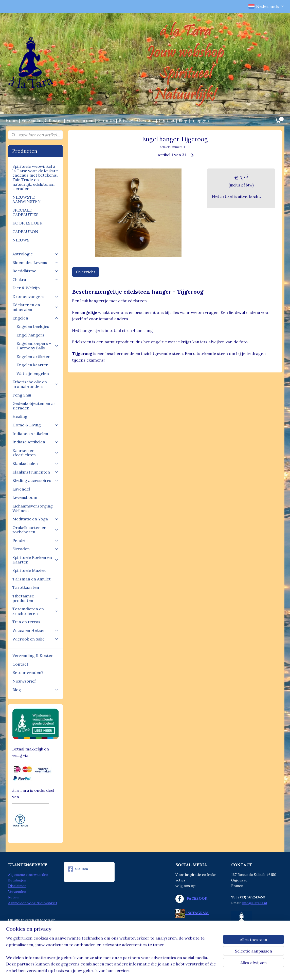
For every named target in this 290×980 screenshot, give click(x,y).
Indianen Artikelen (30, 434)
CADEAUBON (25, 232)
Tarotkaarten (26, 587)
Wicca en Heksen (35, 630)
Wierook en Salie (35, 639)
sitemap (125, 971)
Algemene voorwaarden (28, 875)
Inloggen (200, 120)
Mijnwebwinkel (194, 971)
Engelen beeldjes (33, 326)
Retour (14, 897)
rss (134, 971)
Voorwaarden (80, 120)
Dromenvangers (35, 296)
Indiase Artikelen (35, 442)
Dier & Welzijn (26, 288)
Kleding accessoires (35, 480)
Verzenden (17, 892)
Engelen (35, 318)
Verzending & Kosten (42, 120)
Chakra (35, 279)
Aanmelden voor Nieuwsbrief (33, 903)
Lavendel (21, 489)
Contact (167, 120)
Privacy (126, 120)
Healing (20, 416)
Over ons (146, 120)
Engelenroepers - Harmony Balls (38, 346)
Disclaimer (17, 886)
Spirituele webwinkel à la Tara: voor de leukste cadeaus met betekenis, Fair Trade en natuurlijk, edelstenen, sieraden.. (35, 177)
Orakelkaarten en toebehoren (35, 530)
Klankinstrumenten (35, 472)
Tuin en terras (26, 622)
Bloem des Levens (35, 262)
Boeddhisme (35, 271)
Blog (183, 120)
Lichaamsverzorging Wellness (33, 508)
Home (12, 120)
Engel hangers (30, 335)
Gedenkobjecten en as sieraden (34, 406)
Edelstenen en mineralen (35, 307)
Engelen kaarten (32, 365)
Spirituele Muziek (29, 570)
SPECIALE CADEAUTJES (25, 212)
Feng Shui (22, 395)
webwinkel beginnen (151, 971)
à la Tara (78, 869)
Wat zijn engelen (33, 373)
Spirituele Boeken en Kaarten (35, 560)
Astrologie (35, 254)
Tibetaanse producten (35, 598)
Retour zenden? (28, 672)
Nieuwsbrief (24, 681)
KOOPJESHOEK (27, 223)
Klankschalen (35, 463)
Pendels (35, 540)
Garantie (106, 120)
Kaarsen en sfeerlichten (35, 453)
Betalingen (17, 880)
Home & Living (35, 425)
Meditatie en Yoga (35, 519)
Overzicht (86, 272)
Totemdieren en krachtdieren (35, 611)
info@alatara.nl (255, 903)
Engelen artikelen (33, 356)
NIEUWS (21, 240)
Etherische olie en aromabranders (35, 384)
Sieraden (35, 549)
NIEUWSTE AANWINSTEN (27, 199)
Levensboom (25, 497)
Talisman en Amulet (32, 579)
